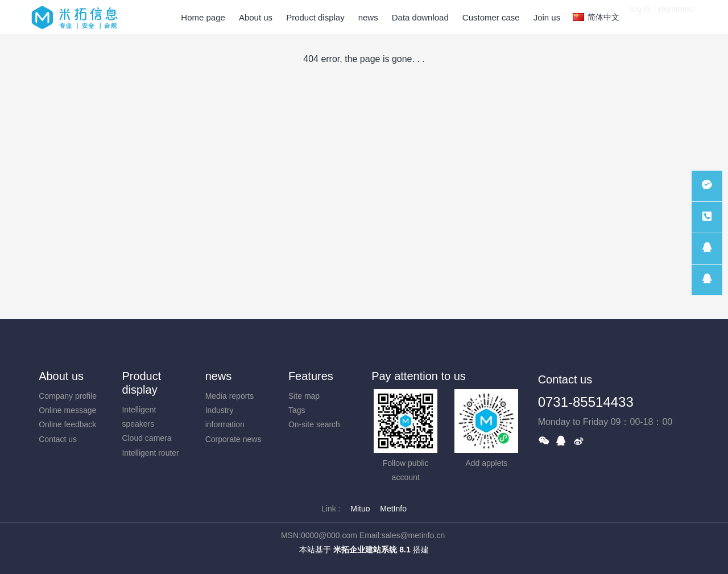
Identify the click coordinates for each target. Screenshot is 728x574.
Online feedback (67, 424)
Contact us (58, 439)
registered (676, 17)
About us (61, 376)
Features (311, 376)
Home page (203, 17)
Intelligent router (150, 453)
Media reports (230, 396)
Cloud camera (146, 438)
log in (640, 17)
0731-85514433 (586, 402)
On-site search (314, 424)
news (219, 376)
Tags (297, 410)
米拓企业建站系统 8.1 (372, 550)
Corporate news (233, 439)
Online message (67, 410)
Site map (304, 396)
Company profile (68, 396)
